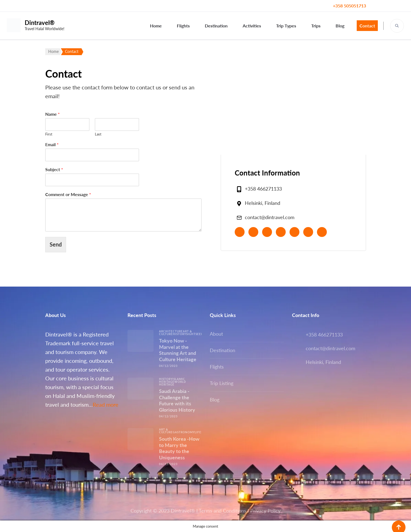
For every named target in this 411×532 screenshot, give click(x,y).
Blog (340, 26)
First (49, 134)
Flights (183, 26)
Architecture (171, 331)
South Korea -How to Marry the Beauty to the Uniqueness (179, 448)
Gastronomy (184, 432)
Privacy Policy (265, 511)
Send (56, 244)
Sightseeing (196, 334)
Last (98, 134)
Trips (316, 26)
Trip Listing (222, 383)
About (216, 334)
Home (156, 26)
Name (53, 114)
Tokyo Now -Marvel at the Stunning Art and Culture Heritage (178, 350)
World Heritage (173, 383)
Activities (252, 26)
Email (52, 144)
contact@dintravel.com (270, 217)
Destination (216, 26)
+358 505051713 (349, 6)
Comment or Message (68, 194)
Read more (106, 404)
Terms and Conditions (222, 511)
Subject (54, 169)
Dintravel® (40, 23)
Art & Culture (166, 431)
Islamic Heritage (172, 380)
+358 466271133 (263, 189)
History (179, 334)
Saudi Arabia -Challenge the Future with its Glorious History (177, 400)
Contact (367, 26)
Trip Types (286, 26)
